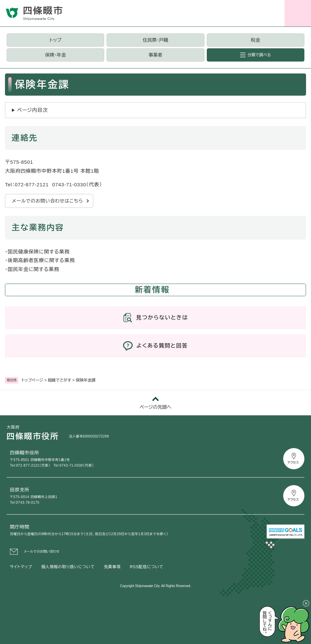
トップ (56, 40)
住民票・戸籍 (155, 40)
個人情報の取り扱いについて (68, 567)
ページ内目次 (33, 110)
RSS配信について (147, 567)
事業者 (155, 55)
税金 (255, 40)
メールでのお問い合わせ (42, 552)
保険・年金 (55, 55)
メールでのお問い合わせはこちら (47, 201)
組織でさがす (59, 380)
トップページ (32, 380)
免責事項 (112, 567)
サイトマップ (21, 567)
